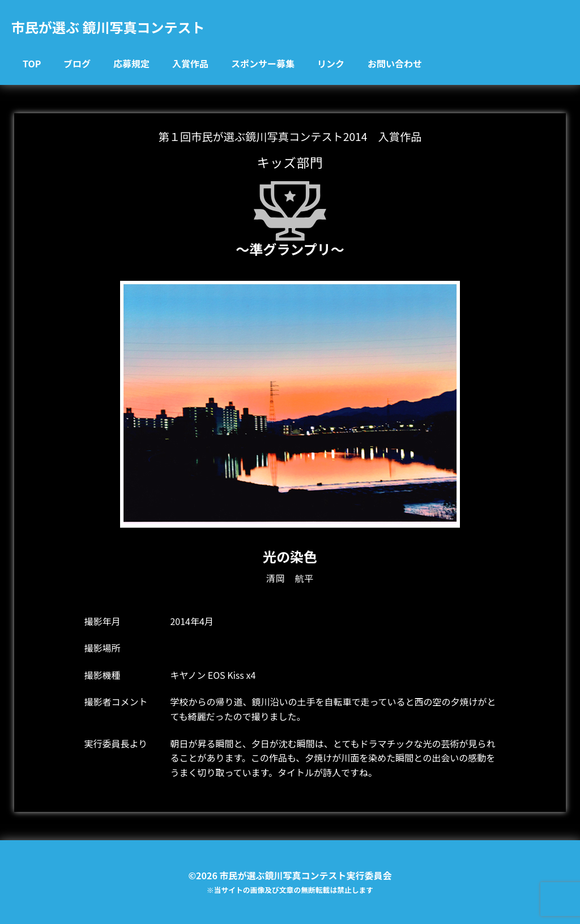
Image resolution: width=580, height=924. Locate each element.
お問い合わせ (395, 63)
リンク (331, 63)
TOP (32, 63)
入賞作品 (190, 63)
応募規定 (131, 63)
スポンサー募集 (263, 63)
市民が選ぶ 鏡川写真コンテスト (108, 27)
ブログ (77, 63)
